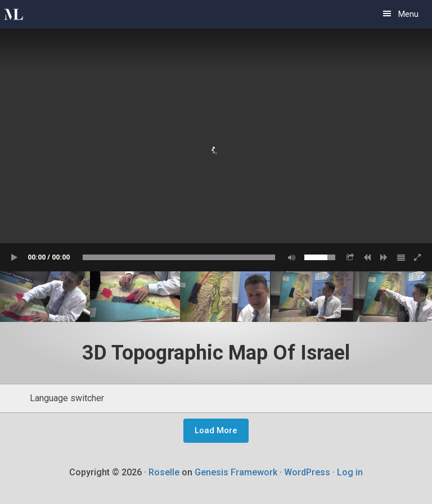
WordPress (307, 472)
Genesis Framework (236, 472)
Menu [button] (408, 14)
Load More (216, 430)
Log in (350, 472)
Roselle (164, 472)
